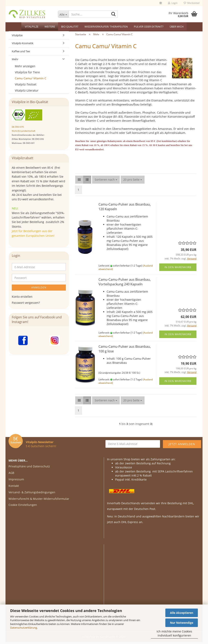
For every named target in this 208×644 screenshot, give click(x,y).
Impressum (16, 481)
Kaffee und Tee (21, 53)
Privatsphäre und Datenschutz (29, 469)
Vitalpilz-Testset (26, 87)
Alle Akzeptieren (182, 613)
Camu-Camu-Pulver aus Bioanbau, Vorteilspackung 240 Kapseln (125, 284)
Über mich (177, 27)
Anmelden (39, 290)
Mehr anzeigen (25, 68)
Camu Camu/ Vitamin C (31, 80)
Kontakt (14, 488)
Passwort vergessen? (26, 305)
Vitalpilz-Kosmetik (23, 46)
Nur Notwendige (182, 623)
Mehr (15, 62)
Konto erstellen (22, 299)
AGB (11, 475)
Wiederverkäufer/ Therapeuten (106, 27)
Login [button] (173, 3)
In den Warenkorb (178, 269)
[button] (161, 3)
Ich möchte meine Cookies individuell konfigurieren (174, 633)
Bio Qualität (70, 27)
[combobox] (106, 182)
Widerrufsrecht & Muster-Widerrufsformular (39, 501)
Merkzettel (192, 3)
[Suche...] (63, 14)
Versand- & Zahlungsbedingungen (32, 494)
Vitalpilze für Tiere (27, 74)
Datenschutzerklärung (24, 628)
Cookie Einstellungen (23, 507)
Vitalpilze (32, 27)
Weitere (50, 27)
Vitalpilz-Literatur (27, 93)
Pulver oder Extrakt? (149, 27)
